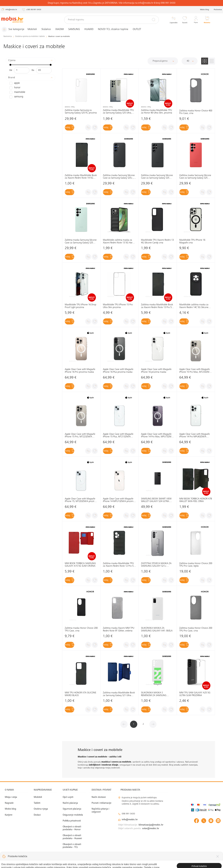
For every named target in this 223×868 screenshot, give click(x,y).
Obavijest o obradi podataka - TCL (72, 846)
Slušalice (48, 29)
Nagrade (9, 803)
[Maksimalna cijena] (44, 70)
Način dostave (99, 797)
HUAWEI (91, 29)
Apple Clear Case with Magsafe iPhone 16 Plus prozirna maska (118, 371)
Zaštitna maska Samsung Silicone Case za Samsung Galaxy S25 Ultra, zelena (81, 241)
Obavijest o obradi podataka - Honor (72, 828)
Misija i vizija (11, 797)
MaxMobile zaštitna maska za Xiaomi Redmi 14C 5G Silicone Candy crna (194, 306)
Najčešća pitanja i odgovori (100, 810)
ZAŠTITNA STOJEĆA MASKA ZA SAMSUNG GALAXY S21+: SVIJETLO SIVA (156, 565)
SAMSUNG (76, 29)
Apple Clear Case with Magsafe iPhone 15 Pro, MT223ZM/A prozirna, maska (80, 435)
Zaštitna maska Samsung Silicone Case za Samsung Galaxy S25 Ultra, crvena (195, 177)
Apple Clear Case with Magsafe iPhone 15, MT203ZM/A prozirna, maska (81, 500)
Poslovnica (218, 10)
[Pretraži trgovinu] (111, 20)
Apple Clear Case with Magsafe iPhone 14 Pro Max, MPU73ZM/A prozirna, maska (157, 435)
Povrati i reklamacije (101, 803)
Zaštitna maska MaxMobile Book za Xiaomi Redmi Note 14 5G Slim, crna (81, 177)
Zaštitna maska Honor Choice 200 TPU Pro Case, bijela (196, 565)
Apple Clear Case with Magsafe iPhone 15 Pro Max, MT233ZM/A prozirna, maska (195, 371)
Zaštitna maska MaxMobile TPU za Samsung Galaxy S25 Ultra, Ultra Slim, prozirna (118, 112)
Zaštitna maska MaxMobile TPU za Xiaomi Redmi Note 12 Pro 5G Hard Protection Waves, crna (119, 565)
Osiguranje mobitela (73, 815)
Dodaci (37, 815)
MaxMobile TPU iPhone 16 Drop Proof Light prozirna (80, 306)
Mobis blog (205, 10)
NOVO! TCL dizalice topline (115, 29)
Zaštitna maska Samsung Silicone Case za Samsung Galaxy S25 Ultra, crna (157, 177)
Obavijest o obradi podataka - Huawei (72, 837)
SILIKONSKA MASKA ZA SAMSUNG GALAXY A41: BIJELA (157, 629)
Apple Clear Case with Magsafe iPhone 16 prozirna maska (156, 371)
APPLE (14, 83)
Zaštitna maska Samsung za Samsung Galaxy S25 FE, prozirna (81, 112)
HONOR (14, 88)
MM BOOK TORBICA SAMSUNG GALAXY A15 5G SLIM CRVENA (80, 565)
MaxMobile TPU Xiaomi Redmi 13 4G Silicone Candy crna (157, 241)
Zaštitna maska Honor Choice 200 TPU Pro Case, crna (196, 629)
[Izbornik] (14, 29)
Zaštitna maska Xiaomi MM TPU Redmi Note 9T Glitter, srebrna (119, 629)
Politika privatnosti (72, 821)
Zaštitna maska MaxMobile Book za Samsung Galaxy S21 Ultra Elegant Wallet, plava (119, 694)
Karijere (9, 815)
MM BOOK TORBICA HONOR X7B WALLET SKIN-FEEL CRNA (196, 500)
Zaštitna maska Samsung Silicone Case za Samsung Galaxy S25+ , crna (119, 177)
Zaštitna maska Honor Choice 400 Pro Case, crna (196, 112)
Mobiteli (35, 29)
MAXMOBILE (16, 92)
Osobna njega (41, 809)
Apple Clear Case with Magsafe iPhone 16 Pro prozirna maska (80, 371)
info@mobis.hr (130, 820)
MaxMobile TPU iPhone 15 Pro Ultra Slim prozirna (118, 306)
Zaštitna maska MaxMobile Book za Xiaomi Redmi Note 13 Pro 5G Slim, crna (157, 306)
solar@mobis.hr (151, 829)
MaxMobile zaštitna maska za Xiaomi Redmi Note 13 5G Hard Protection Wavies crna (118, 241)
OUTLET (139, 29)
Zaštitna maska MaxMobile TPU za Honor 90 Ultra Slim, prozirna (157, 112)
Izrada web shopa (199, 862)
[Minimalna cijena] (22, 70)
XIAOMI (62, 29)
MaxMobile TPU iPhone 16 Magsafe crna (192, 241)
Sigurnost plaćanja (72, 809)
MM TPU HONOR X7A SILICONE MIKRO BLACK (80, 694)
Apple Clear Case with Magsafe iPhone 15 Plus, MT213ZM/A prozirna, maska (118, 435)
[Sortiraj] (163, 61)
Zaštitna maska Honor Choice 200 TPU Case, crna (81, 629)
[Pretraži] (154, 20)
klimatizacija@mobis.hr (151, 825)
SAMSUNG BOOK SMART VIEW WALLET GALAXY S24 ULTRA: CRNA (156, 500)
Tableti (37, 803)
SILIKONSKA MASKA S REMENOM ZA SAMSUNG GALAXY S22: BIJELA (154, 694)
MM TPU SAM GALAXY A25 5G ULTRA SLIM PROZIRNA (195, 694)
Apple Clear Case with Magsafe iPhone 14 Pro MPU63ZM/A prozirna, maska (195, 435)
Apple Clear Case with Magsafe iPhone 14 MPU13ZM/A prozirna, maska (119, 500)
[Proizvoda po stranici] (190, 61)
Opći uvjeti (68, 797)
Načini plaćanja (70, 803)
